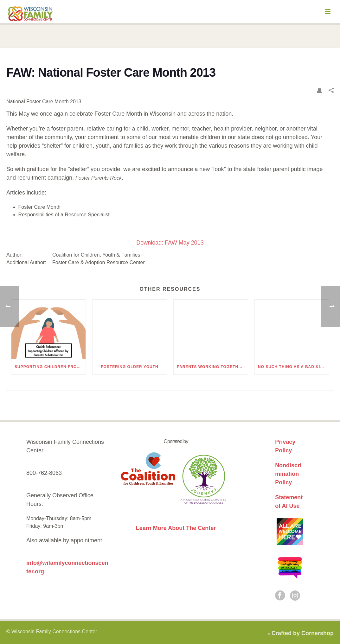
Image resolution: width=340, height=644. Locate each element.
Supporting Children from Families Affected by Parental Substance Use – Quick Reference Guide (50, 367)
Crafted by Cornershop (303, 633)
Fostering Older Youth (129, 367)
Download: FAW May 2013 (170, 243)
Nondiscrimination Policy (288, 474)
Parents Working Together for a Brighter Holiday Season (212, 367)
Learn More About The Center (176, 528)
